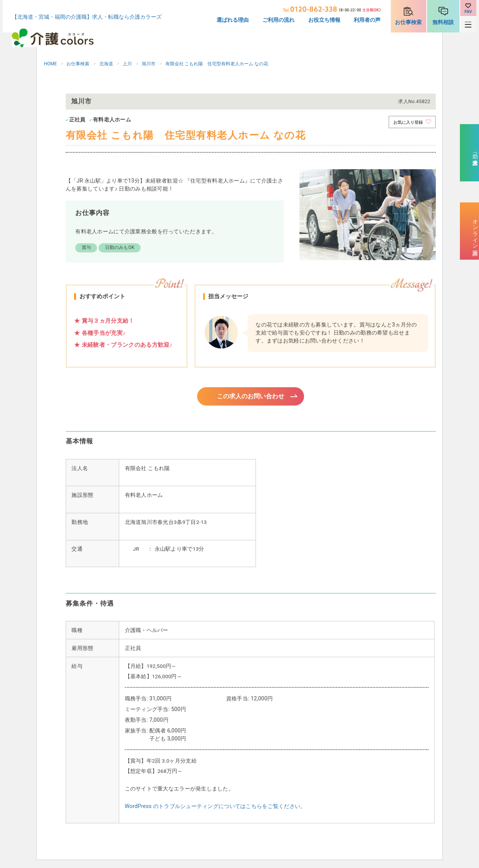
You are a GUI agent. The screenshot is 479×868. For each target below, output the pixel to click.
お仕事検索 (408, 22)
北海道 (106, 64)
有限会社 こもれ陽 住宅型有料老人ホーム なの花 (217, 64)
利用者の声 (367, 20)
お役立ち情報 (324, 20)
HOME (50, 64)
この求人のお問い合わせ (251, 397)
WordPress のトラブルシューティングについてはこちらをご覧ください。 (215, 807)
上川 (127, 64)
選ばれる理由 (233, 20)
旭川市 (149, 64)
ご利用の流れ (278, 20)
